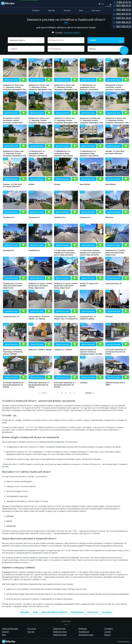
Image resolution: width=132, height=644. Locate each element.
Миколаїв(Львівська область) (54, 612)
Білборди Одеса (60, 632)
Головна (35, 10)
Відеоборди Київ (86, 635)
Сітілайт (59, 33)
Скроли (9, 521)
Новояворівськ (77, 612)
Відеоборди (11, 526)
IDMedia (7, 572)
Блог (81, 10)
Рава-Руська (93, 612)
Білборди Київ (59, 629)
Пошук (93, 40)
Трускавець (107, 612)
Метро (107, 635)
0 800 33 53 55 (122, 2)
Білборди (10, 516)
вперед (88, 393)
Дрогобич (25, 612)
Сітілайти (109, 629)
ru (103, 4)
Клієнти (67, 10)
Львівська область (72, 33)
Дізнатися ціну (11, 80)
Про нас (31, 632)
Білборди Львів (60, 635)
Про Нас (51, 10)
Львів (35, 612)
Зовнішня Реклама (10, 629)
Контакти (96, 10)
